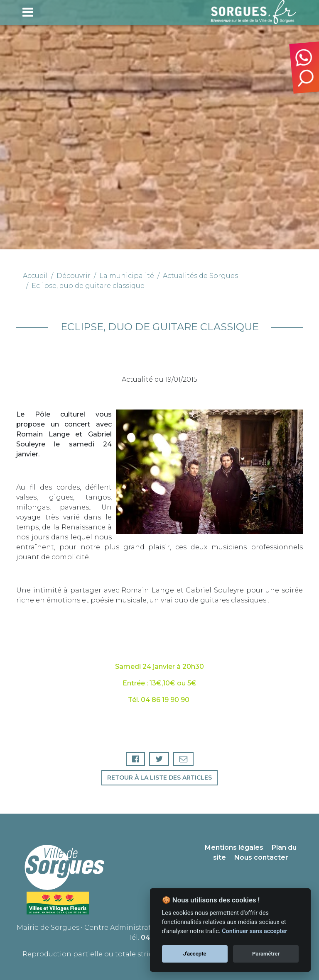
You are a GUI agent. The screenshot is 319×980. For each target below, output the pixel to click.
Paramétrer (266, 954)
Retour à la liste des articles (159, 778)
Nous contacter (261, 857)
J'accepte (195, 954)
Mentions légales (234, 847)
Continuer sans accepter (254, 931)
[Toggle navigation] (28, 12)
